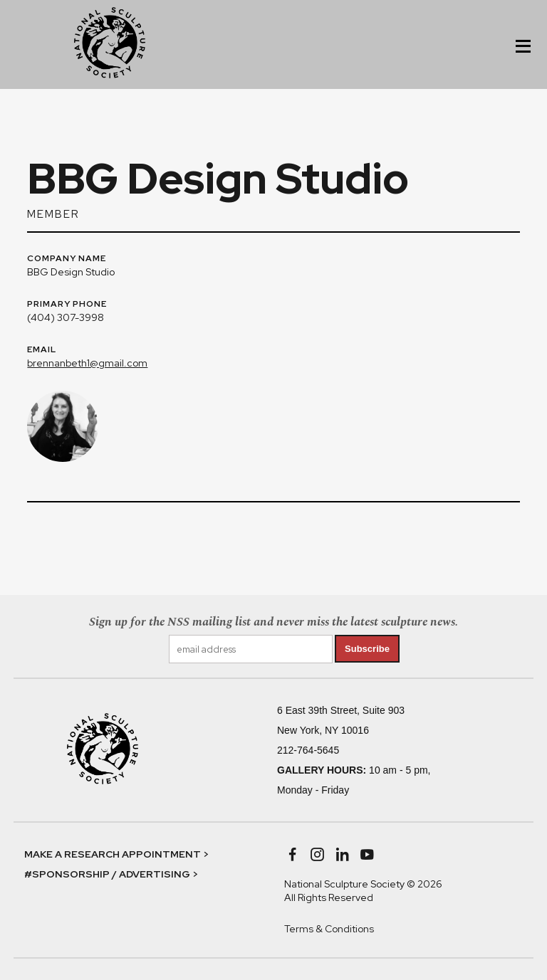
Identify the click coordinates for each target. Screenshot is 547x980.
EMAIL (42, 350)
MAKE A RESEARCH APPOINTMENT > (116, 854)
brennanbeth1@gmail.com (87, 363)
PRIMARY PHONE (67, 305)
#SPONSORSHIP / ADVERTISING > (111, 874)
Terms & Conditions (329, 929)
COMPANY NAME (67, 259)
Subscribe (367, 649)
